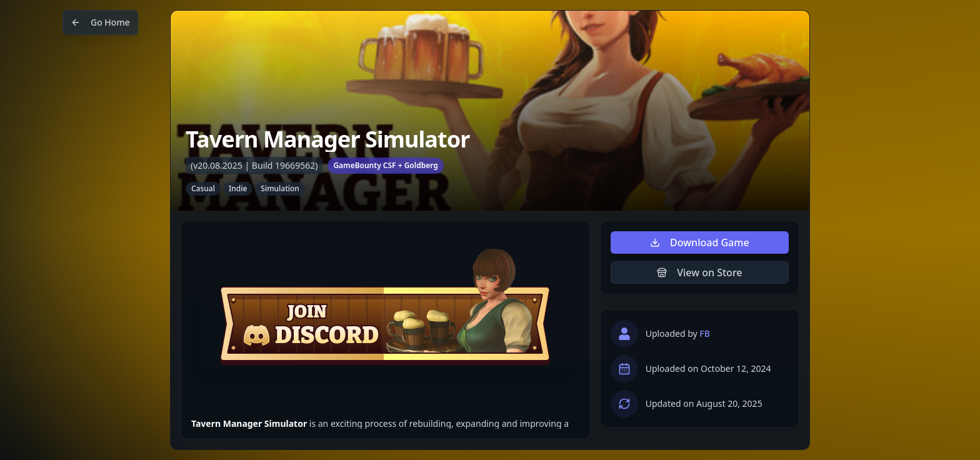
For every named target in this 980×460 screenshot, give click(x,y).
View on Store (699, 272)
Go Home (100, 22)
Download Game (700, 242)
